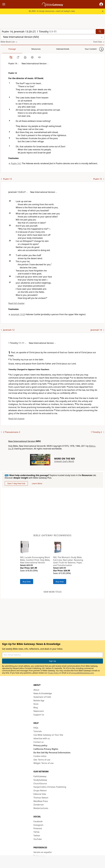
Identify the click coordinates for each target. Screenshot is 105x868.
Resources (19, 49)
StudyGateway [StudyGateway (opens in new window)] (40, 780)
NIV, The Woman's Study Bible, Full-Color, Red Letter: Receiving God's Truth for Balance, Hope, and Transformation (68, 561)
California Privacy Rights (46, 749)
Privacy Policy (53, 673)
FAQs (36, 728)
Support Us (39, 715)
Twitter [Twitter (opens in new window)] (37, 836)
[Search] (100, 31)
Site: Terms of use (42, 760)
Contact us (39, 742)
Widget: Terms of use (43, 763)
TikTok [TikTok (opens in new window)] (36, 832)
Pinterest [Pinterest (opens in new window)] (38, 828)
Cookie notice (40, 756)
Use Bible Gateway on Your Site (48, 735)
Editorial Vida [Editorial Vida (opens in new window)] (40, 794)
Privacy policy (40, 745)
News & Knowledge (43, 693)
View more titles (52, 592)
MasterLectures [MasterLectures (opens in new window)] (41, 808)
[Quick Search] (48, 31)
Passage (6, 49)
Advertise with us (42, 738)
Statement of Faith (42, 697)
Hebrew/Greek (34, 49)
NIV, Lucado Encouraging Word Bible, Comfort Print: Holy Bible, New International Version (35, 560)
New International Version (22, 441)
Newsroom (39, 711)
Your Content (50, 49)
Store (36, 704)
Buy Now (27, 582)
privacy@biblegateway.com (82, 673)
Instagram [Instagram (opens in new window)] (38, 825)
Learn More (37, 483)
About (36, 690)
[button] (101, 4)
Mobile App (39, 701)
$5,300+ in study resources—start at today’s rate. (52, 11)
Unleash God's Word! (64, 461)
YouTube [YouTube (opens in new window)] (38, 839)
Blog (36, 708)
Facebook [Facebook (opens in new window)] (38, 821)
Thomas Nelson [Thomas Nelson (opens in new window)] (41, 798)
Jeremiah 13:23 (18, 314)
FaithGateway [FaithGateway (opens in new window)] (40, 776)
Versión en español (43, 852)
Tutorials (38, 731)
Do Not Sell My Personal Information (52, 753)
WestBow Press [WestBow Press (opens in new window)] (41, 801)
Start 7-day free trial (16, 483)
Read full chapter (17, 303)
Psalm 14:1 (16, 163)
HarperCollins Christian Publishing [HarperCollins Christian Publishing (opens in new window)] (50, 787)
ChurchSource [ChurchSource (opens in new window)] (40, 783)
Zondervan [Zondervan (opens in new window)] (39, 805)
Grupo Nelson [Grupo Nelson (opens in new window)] (40, 790)
